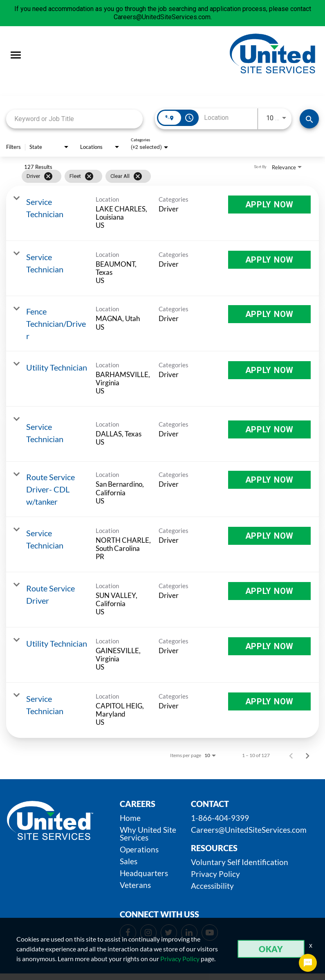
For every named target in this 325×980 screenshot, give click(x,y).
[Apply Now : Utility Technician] (269, 370)
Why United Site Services (148, 834)
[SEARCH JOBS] (309, 119)
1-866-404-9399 (220, 818)
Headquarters (144, 873)
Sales (129, 861)
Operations (139, 849)
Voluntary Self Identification (240, 862)
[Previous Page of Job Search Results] (291, 755)
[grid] (147, 176)
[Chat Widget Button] (308, 963)
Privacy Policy (215, 874)
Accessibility (212, 886)
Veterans (135, 885)
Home (130, 818)
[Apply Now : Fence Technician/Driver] (269, 314)
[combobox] (74, 119)
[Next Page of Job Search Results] (307, 755)
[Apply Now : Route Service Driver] (269, 591)
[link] (162, 213)
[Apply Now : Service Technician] (269, 205)
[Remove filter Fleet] (89, 176)
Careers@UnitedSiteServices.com (249, 830)
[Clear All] (138, 176)
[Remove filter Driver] (48, 176)
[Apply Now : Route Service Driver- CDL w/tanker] (269, 480)
